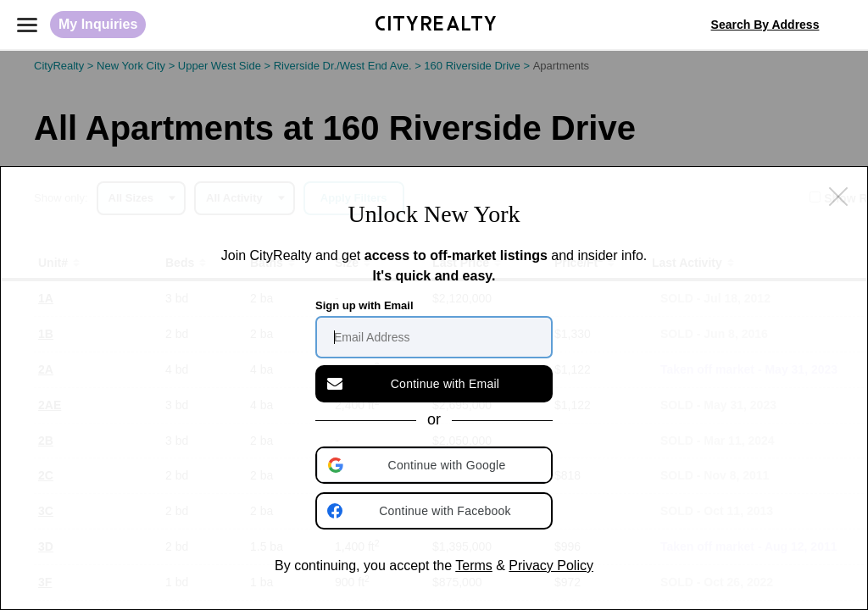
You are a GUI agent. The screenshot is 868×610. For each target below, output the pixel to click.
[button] (436, 465)
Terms (474, 566)
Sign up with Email (364, 305)
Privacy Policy (551, 566)
